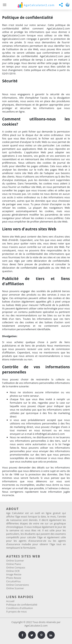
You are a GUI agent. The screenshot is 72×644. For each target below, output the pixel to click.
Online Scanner (15, 561)
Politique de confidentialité (22, 605)
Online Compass (16, 567)
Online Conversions (17, 585)
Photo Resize (14, 578)
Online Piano (14, 564)
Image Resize (14, 574)
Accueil (10, 601)
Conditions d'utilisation (19, 608)
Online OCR (13, 571)
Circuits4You (13, 581)
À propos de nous (16, 612)
